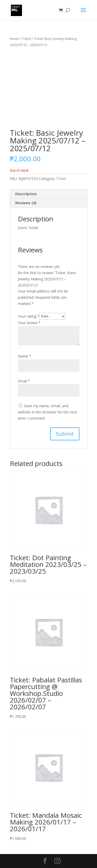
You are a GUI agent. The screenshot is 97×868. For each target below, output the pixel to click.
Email (24, 381)
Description (26, 194)
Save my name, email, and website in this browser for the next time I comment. (47, 412)
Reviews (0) (26, 203)
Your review (29, 323)
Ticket (27, 39)
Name (25, 356)
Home (14, 39)
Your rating (29, 316)
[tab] (49, 194)
